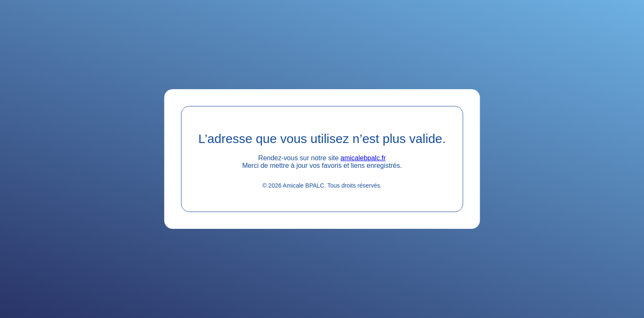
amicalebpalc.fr (363, 158)
